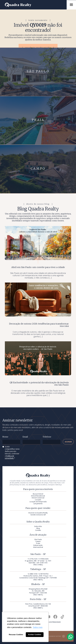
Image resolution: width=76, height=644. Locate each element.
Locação (38, 500)
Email (25, 437)
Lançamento (38, 504)
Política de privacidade (52, 622)
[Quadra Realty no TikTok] (62, 617)
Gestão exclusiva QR (38, 515)
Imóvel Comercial (38, 498)
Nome (5, 437)
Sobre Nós (38, 526)
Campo (38, 541)
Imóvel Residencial (38, 496)
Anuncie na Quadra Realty (38, 513)
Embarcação (38, 545)
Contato (38, 530)
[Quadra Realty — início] (35, 5)
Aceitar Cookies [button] (35, 635)
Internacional (38, 547)
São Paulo (38, 539)
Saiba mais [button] (38, 627)
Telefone (47, 437)
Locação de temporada (38, 502)
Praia (38, 543)
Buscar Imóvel (38, 494)
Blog (38, 528)
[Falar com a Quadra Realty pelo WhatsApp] (71, 637)
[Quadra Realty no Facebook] (55, 617)
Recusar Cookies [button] (16, 635)
